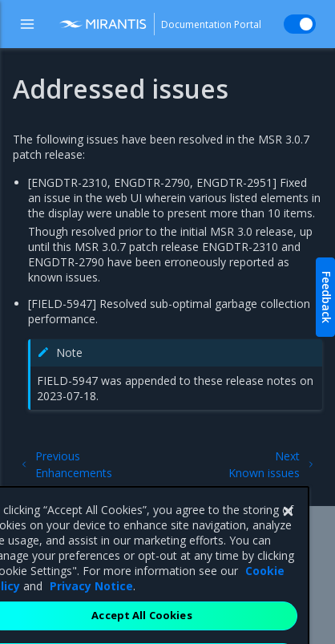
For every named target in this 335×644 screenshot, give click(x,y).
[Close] (288, 535)
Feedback (327, 297)
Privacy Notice (91, 609)
